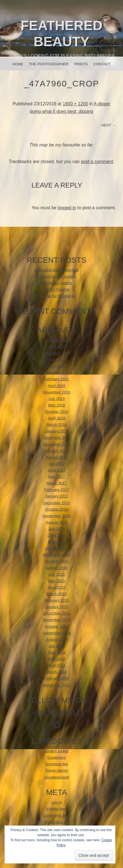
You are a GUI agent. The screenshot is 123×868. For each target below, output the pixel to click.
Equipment (57, 757)
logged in (67, 208)
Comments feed (57, 815)
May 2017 (57, 477)
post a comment (97, 162)
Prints (81, 64)
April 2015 (56, 587)
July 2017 (57, 464)
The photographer (49, 64)
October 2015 (57, 561)
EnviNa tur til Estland (57, 296)
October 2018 (57, 412)
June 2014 (57, 652)
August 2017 (57, 457)
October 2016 (57, 509)
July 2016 (57, 529)
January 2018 (57, 431)
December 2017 (57, 438)
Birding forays (57, 751)
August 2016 (57, 522)
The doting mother (57, 283)
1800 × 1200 (75, 104)
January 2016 (57, 548)
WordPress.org (57, 822)
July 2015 (57, 574)
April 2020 (56, 386)
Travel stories (57, 770)
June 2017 (57, 470)
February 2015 (57, 600)
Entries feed (57, 809)
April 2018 (56, 418)
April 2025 (56, 347)
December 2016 (57, 503)
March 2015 (57, 594)
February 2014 (57, 678)
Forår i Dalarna (57, 289)
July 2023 (57, 360)
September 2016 (57, 516)
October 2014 (57, 626)
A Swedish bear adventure (57, 270)
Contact (102, 64)
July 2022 (57, 366)
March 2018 (57, 425)
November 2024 (57, 353)
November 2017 (57, 444)
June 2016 (57, 535)
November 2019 (57, 392)
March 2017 (57, 483)
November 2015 (57, 555)
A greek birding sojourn (57, 276)
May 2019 (57, 405)
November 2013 (57, 685)
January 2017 (57, 496)
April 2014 (56, 665)
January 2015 (57, 607)
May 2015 (57, 581)
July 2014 (57, 646)
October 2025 (57, 340)
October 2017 (57, 451)
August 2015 (57, 568)
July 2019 (57, 399)
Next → (109, 125)
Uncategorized (57, 777)
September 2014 (57, 633)
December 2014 (57, 613)
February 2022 (57, 372)
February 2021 (57, 379)
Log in (57, 802)
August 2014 (57, 639)
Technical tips (57, 764)
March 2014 (57, 672)
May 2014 (57, 659)
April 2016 (56, 542)
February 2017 (57, 490)
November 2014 (57, 620)
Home (18, 64)
